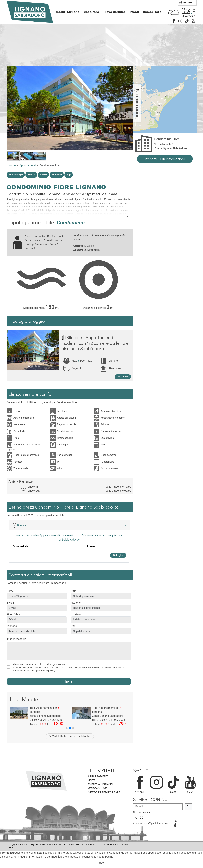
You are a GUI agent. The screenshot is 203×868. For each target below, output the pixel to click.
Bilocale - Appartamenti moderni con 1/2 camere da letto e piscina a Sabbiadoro (95, 343)
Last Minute (83, 736)
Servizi (31, 175)
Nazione (76, 603)
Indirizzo (76, 614)
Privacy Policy (127, 844)
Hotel (92, 780)
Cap (73, 626)
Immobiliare (153, 12)
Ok (188, 806)
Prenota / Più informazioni (165, 159)
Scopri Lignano (68, 12)
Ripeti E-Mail (14, 614)
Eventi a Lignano (100, 784)
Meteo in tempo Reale (104, 792)
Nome (10, 591)
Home (12, 166)
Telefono (12, 626)
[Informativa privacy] (46, 671)
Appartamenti (28, 166)
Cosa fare (92, 12)
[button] (67, 728)
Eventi (135, 12)
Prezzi (43, 175)
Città (74, 591)
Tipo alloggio (16, 175)
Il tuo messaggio (16, 639)
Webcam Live (97, 788)
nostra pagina (105, 857)
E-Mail (10, 603)
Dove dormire (115, 12)
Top (69, 175)
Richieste (57, 175)
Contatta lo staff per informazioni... (152, 823)
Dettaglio (123, 377)
